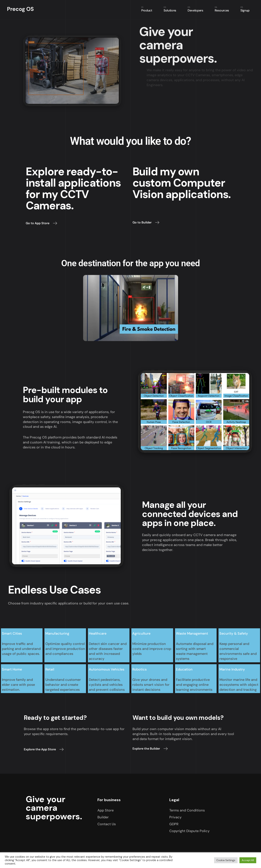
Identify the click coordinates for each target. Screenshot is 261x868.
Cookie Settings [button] (226, 860)
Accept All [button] (248, 860)
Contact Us (107, 824)
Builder (103, 817)
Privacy (175, 817)
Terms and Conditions (187, 810)
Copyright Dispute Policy (189, 831)
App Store (106, 810)
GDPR (174, 824)
